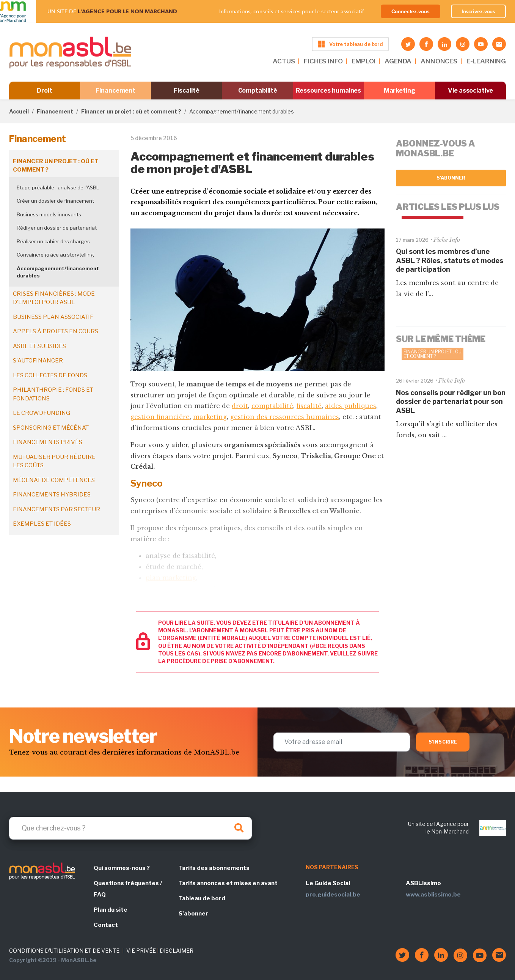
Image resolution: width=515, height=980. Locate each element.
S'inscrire (443, 742)
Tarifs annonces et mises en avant (228, 883)
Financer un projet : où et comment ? (131, 111)
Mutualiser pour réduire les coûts (54, 461)
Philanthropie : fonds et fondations (53, 394)
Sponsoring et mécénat (51, 428)
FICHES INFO (323, 61)
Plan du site (111, 910)
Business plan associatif (53, 317)
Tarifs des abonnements (214, 868)
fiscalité (309, 406)
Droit (45, 91)
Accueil (19, 111)
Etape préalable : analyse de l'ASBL (58, 187)
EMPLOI (363, 61)
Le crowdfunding (42, 413)
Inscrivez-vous (479, 11)
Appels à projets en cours (56, 331)
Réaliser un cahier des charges (53, 241)
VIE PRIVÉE (141, 951)
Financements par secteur (57, 509)
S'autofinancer (38, 361)
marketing (210, 417)
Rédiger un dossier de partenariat (57, 228)
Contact (106, 925)
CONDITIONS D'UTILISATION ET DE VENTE (64, 951)
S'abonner (451, 178)
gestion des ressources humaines (285, 417)
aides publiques (351, 406)
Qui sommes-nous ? (122, 868)
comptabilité (272, 406)
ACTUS (284, 61)
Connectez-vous (411, 11)
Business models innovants (49, 214)
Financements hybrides (52, 495)
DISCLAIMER (177, 951)
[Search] (130, 828)
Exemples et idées (42, 524)
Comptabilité (258, 91)
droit (240, 406)
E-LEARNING (486, 61)
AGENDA (398, 61)
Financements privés (48, 442)
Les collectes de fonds (50, 375)
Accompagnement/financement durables (58, 272)
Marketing (400, 91)
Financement (115, 91)
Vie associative (470, 91)
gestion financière (160, 417)
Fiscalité (186, 91)
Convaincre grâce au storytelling (55, 255)
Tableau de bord (202, 898)
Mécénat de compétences (54, 480)
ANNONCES (439, 61)
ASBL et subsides (39, 346)
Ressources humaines (328, 91)
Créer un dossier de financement (55, 201)
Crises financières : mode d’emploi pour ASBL (54, 298)
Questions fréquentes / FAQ (128, 889)
